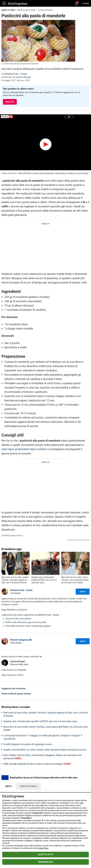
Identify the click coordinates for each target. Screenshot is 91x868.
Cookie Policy (43, 848)
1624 (82, 803)
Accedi (86, 3)
